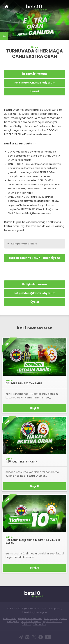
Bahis (34, 47)
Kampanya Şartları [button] (22, 244)
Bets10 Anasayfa (7, 6)
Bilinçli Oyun (51, 618)
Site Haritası (40, 624)
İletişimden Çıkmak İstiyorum (34, 83)
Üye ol (35, 91)
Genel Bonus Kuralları (30, 618)
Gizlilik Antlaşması (31, 621)
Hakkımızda (10, 618)
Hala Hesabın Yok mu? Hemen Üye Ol (35, 258)
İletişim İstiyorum (34, 74)
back (4, 36)
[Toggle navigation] (63, 6)
